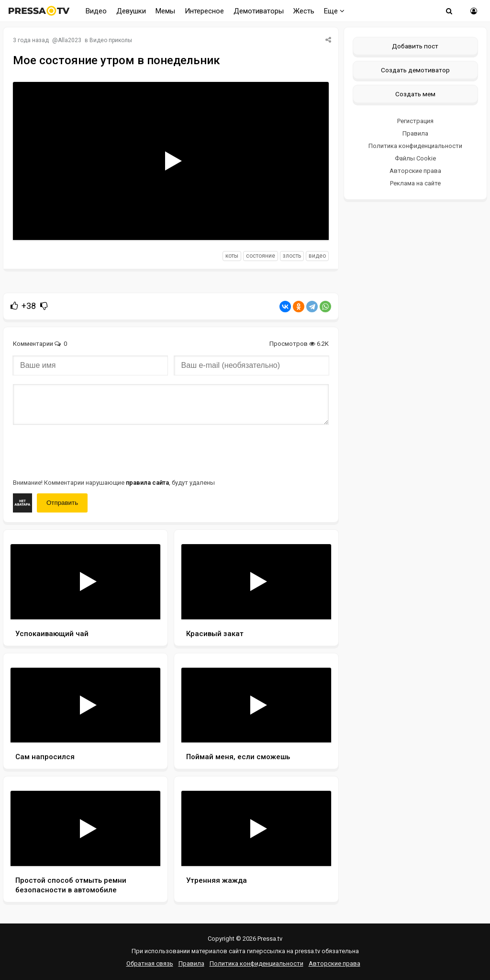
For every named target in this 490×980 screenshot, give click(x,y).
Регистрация (415, 121)
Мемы (165, 11)
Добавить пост (415, 46)
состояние (261, 256)
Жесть (304, 11)
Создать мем (415, 94)
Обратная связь (150, 963)
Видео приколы (111, 40)
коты (232, 256)
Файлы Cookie (415, 158)
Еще (334, 11)
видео (317, 256)
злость (292, 256)
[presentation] (86, 451)
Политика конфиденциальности (415, 146)
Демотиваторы (259, 11)
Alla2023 (70, 40)
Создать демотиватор (415, 70)
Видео (96, 11)
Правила (415, 133)
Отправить (62, 503)
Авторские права (415, 171)
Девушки (131, 11)
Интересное (204, 11)
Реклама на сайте (415, 183)
